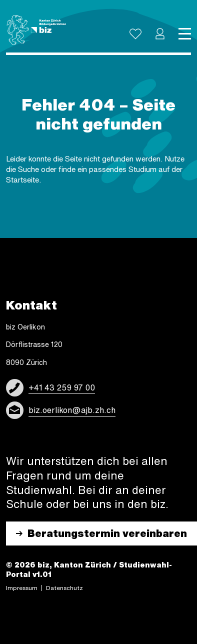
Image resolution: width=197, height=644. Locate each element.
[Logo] (36, 30)
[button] (160, 34)
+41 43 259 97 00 (62, 387)
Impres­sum (22, 588)
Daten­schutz (64, 588)
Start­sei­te (22, 180)
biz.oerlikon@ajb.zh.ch (72, 410)
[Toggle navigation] (185, 34)
